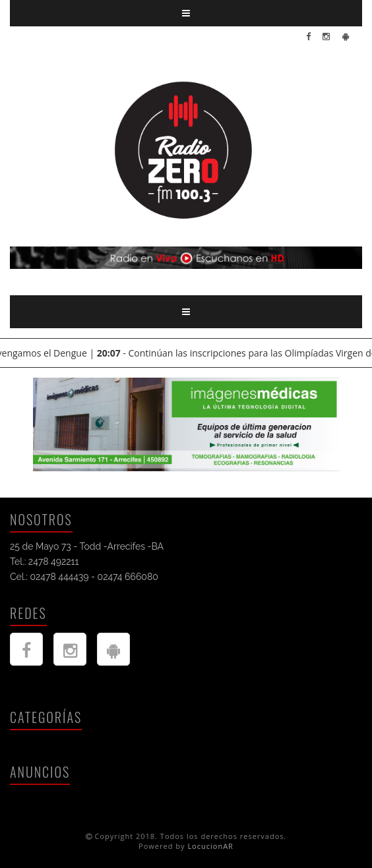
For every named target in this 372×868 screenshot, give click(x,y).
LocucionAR (210, 846)
